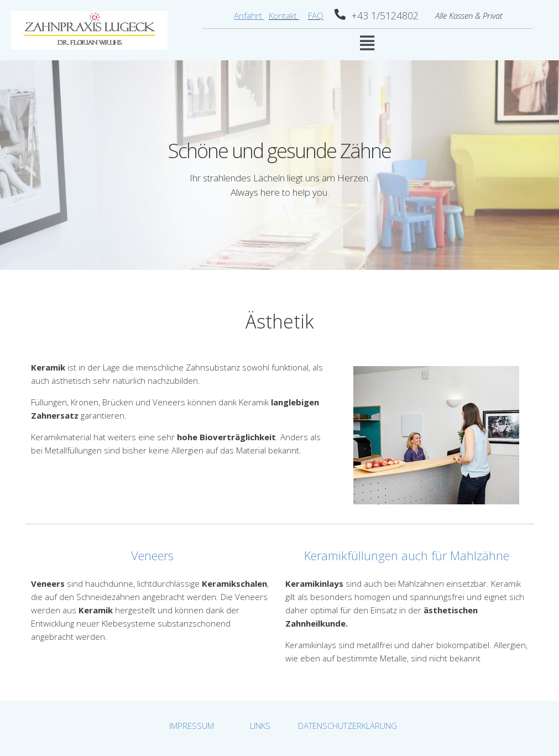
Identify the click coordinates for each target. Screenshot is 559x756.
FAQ (316, 15)
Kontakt (284, 15)
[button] (367, 43)
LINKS (260, 726)
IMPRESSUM (192, 726)
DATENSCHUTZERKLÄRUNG (348, 726)
